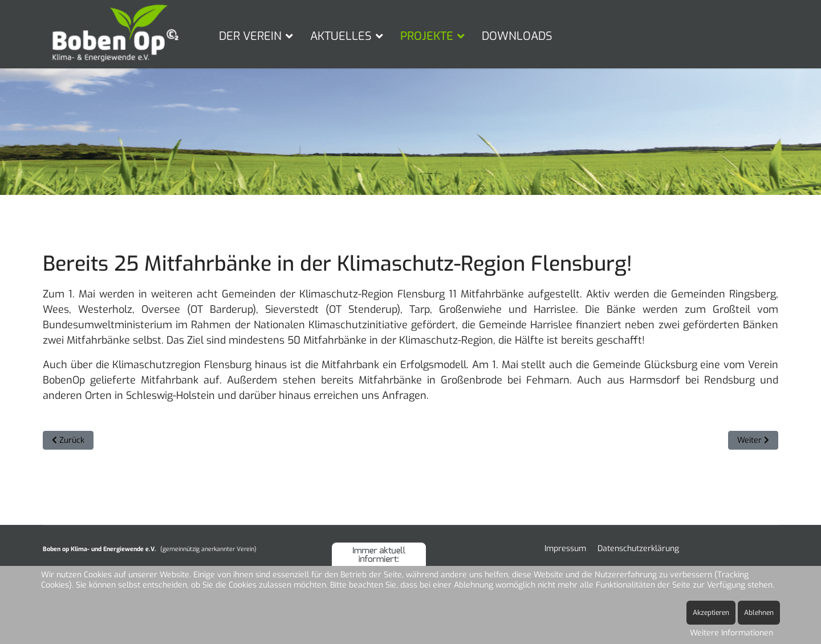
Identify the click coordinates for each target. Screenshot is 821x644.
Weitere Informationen (731, 633)
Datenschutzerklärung (638, 549)
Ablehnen (759, 613)
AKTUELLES (341, 36)
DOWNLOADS (517, 36)
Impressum (565, 549)
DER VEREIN (250, 36)
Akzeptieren (711, 613)
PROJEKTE (427, 36)
